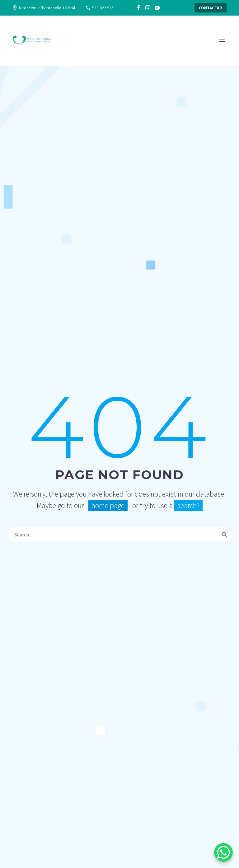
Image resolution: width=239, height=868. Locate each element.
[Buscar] (119, 535)
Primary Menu (222, 41)
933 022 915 (103, 8)
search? (188, 505)
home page (108, 505)
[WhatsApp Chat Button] (223, 852)
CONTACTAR (211, 8)
